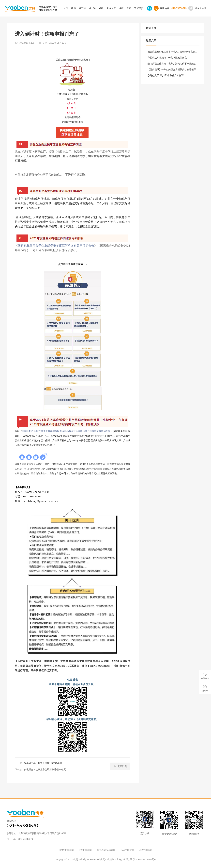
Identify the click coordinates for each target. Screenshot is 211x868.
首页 (66, 8)
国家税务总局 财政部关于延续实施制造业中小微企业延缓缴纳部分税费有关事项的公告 (66, 431)
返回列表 (120, 766)
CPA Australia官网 (106, 850)
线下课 (82, 8)
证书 (73, 8)
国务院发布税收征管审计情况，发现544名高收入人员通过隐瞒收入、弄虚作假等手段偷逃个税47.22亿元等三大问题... (173, 52)
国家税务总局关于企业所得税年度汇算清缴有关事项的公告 (56, 246)
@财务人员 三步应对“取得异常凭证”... (167, 75)
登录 (197, 8)
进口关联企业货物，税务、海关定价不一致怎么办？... (172, 64)
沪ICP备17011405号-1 (145, 859)
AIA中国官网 (146, 850)
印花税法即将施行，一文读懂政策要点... (168, 58)
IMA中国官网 (128, 850)
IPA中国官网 (85, 850)
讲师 (121, 8)
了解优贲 (139, 8)
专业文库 (111, 8)
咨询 (101, 8)
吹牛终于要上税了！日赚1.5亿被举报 (43, 763)
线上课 (92, 8)
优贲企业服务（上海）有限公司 (116, 859)
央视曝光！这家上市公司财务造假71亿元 (45, 769)
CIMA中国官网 (66, 850)
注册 (204, 8)
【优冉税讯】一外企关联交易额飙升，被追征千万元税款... (173, 70)
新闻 (129, 8)
